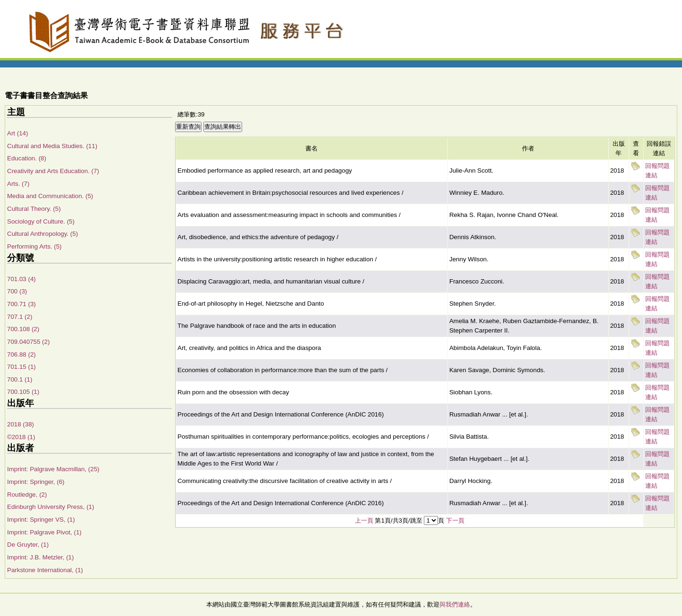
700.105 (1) (23, 392)
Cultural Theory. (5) (34, 209)
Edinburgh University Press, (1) (51, 507)
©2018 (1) (21, 437)
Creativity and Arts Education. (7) (53, 171)
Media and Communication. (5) (50, 196)
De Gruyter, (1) (28, 545)
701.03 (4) (21, 279)
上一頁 (364, 520)
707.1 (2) (20, 317)
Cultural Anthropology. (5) (42, 234)
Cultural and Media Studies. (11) (52, 146)
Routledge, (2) (27, 495)
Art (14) (17, 133)
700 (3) (17, 291)
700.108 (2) (23, 329)
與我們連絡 (455, 604)
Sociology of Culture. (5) (41, 221)
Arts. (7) (18, 184)
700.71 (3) (21, 304)
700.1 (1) (20, 379)
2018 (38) (21, 424)
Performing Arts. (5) (34, 246)
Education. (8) (27, 158)
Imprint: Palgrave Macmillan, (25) (53, 469)
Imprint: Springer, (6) (36, 482)
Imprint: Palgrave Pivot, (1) (44, 532)
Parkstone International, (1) (45, 570)
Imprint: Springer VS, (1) (41, 520)
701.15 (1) (21, 367)
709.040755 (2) (28, 342)
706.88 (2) (21, 354)
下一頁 (455, 520)
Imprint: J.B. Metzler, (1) (40, 557)
